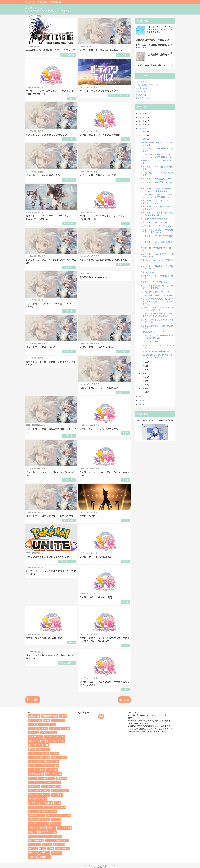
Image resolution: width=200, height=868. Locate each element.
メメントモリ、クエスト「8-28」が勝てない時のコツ (160, 54)
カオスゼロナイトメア (37, 758)
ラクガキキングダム (36, 836)
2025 (142, 117)
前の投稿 (124, 700)
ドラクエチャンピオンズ (38, 795)
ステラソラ (47, 778)
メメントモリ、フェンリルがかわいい (99, 388)
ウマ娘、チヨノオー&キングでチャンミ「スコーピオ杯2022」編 (157, 196)
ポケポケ (54, 824)
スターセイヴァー (52, 774)
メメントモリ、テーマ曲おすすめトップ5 (101, 50)
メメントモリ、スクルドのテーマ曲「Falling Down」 (157, 214)
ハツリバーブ (33, 807)
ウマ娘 (72, 99)
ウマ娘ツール (142, 82)
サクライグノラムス (48, 762)
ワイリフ (46, 844)
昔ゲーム (32, 853)
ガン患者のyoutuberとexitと (95, 277)
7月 (143, 370)
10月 (144, 139)
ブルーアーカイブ (35, 816)
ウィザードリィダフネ (58, 728)
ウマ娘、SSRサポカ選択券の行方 (156, 351)
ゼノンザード (33, 782)
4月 (143, 381)
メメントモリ (123, 55)
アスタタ (32, 724)
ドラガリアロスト (58, 791)
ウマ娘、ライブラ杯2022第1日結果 (44, 638)
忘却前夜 (55, 853)
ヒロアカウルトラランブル (53, 807)
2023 (142, 125)
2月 (143, 388)
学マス (31, 849)
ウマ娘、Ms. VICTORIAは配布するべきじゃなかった (157, 261)
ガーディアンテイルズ (119, 95)
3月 (143, 385)
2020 (142, 400)
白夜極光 (43, 853)
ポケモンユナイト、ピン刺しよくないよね (48, 557)
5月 (143, 377)
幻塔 (49, 849)
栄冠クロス (58, 844)
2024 (142, 121)
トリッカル (55, 795)
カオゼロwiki (55, 2)
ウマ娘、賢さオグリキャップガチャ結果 (100, 135)
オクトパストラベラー (37, 745)
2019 (142, 404)
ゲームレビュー (58, 758)
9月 (143, 362)
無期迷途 (32, 857)
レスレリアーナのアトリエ (56, 840)
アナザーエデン (46, 724)
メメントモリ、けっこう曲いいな (97, 347)
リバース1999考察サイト (147, 85)
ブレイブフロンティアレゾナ (57, 816)
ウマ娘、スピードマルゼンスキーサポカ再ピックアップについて (157, 315)
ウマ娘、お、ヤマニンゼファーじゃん (99, 429)
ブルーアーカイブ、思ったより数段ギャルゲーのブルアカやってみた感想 (160, 30)
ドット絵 (43, 791)
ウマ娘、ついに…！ (90, 516)
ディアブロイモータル (50, 787)
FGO (61, 716)
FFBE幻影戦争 (68, 55)
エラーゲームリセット (53, 737)
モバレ (31, 832)
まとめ (50, 828)
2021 (142, 397)
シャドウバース (49, 766)
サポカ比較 (42, 2)
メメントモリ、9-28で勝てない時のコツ (46, 135)
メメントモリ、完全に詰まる (41, 347)
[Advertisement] (155, 461)
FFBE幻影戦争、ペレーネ (152, 332)
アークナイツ (57, 720)
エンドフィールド (35, 741)
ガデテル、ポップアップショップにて (99, 91)
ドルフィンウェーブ (36, 799)
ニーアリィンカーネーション (39, 803)
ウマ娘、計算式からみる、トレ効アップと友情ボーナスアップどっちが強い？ (157, 302)
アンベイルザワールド (37, 728)
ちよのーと (30, 2)
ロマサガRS (33, 844)
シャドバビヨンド (35, 770)
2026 (142, 114)
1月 (143, 392)
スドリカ (60, 778)
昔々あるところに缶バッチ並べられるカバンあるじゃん (157, 231)
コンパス (32, 762)
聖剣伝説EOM (61, 849)
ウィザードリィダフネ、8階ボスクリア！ (155, 65)
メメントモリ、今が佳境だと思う (43, 176)
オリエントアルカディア (38, 749)
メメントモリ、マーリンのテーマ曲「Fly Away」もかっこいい (157, 190)
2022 (142, 128)
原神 (41, 849)
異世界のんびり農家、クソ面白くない (153, 40)
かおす (53, 753)
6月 (143, 373)
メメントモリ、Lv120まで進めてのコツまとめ (103, 260)
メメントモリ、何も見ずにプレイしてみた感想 (50, 516)
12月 (144, 132)
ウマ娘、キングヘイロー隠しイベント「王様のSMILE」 (157, 337)
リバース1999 (34, 840)
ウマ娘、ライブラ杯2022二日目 (96, 598)
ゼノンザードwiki (144, 98)
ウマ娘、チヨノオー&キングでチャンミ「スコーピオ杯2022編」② (157, 156)
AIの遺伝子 (33, 716)
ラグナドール (53, 836)
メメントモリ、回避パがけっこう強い (99, 176)
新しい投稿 (33, 700)
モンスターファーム (46, 832)
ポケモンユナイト (67, 561)
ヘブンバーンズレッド (37, 824)
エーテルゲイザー (47, 733)
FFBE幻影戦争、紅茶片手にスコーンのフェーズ (51, 50)
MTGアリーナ (34, 720)
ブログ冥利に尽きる (150, 342)
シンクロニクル (34, 774)
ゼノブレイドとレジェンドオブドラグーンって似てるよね (157, 287)
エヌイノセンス (34, 737)
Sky (45, 720)
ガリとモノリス (33, 8)
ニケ (56, 803)
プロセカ (55, 820)
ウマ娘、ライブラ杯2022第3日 (95, 557)
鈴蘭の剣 (43, 857)
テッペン (32, 791)
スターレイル (33, 778)
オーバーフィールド (54, 741)
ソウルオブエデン (51, 782)
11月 (144, 136)
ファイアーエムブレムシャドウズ (41, 811)
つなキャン (33, 787)
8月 (143, 366)
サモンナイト (33, 766)
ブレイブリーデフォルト (38, 820)
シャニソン (51, 770)
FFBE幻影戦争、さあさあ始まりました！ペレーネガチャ (157, 356)
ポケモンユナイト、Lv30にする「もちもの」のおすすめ (157, 309)
